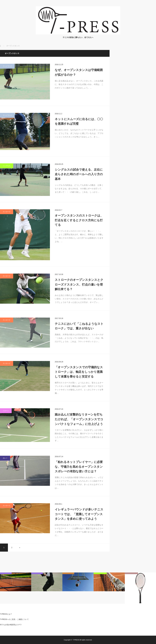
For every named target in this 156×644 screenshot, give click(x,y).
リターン (6, 411)
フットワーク (7, 66)
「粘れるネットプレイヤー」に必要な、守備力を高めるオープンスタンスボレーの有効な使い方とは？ (79, 467)
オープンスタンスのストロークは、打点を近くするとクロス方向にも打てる (79, 220)
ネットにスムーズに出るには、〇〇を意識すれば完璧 (79, 121)
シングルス (7, 166)
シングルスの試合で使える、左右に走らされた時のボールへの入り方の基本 (79, 174)
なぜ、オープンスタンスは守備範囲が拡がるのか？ (79, 72)
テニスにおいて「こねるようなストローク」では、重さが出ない (79, 326)
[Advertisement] (135, 67)
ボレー (5, 458)
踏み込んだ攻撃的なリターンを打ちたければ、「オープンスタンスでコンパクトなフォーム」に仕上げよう (79, 419)
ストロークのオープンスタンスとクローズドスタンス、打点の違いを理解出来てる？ (79, 284)
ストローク (7, 212)
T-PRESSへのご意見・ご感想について (14, 619)
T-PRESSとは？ (6, 614)
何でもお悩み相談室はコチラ (11, 625)
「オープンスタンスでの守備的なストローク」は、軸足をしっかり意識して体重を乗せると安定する (79, 372)
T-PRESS (76, 640)
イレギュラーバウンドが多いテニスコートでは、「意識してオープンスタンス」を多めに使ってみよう (79, 514)
